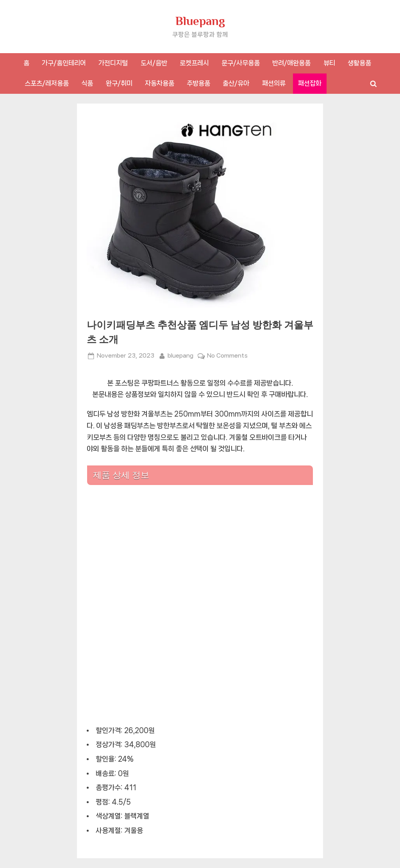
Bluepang (200, 21)
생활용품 (359, 63)
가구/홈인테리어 (64, 63)
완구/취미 (119, 83)
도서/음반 (154, 63)
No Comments (227, 356)
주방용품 (198, 83)
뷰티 (329, 63)
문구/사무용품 (241, 63)
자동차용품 (160, 83)
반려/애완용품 (291, 63)
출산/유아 (236, 83)
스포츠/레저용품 (47, 83)
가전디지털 (113, 63)
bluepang (180, 355)
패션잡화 (310, 83)
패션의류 (274, 83)
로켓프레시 (194, 63)
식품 (87, 83)
